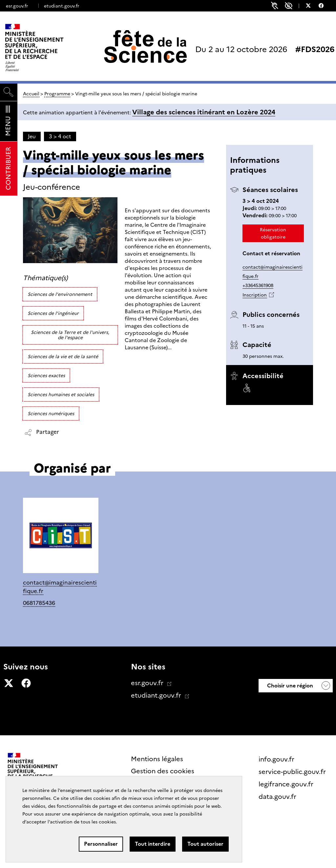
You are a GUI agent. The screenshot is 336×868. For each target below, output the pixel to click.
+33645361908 (258, 285)
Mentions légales (157, 759)
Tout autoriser (205, 844)
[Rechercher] (9, 92)
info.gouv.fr (277, 759)
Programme (57, 94)
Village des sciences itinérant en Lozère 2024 (204, 112)
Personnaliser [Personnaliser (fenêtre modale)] (101, 844)
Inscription (255, 295)
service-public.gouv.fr (293, 772)
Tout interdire (153, 844)
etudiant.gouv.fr (62, 6)
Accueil (31, 94)
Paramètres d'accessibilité (289, 6)
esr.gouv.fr (17, 6)
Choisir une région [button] (289, 686)
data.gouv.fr (278, 797)
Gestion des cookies (163, 771)
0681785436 (39, 603)
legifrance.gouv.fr (287, 784)
